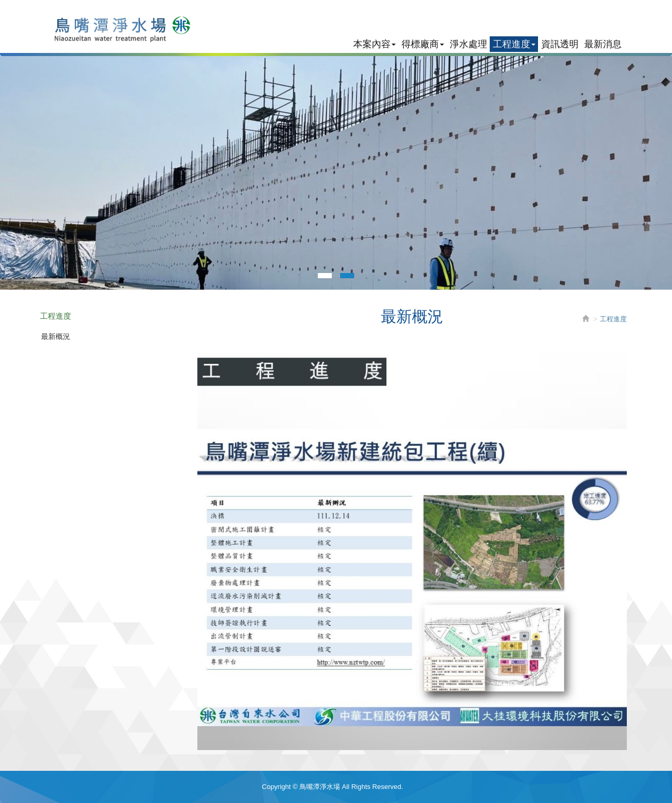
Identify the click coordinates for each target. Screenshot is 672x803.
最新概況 (56, 336)
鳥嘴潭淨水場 (116, 29)
